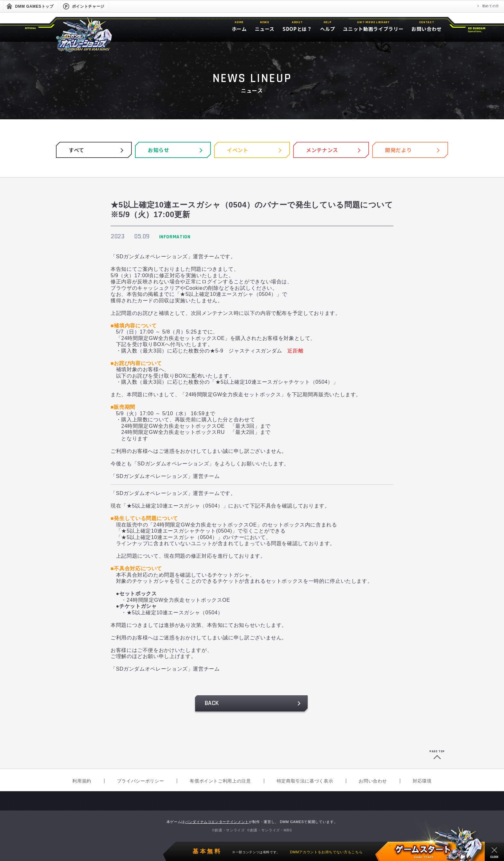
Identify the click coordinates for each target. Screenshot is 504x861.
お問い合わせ (373, 781)
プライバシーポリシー (140, 781)
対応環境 (422, 781)
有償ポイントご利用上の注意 (220, 781)
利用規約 (82, 781)
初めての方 (491, 6)
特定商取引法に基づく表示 (305, 781)
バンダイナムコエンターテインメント (217, 822)
